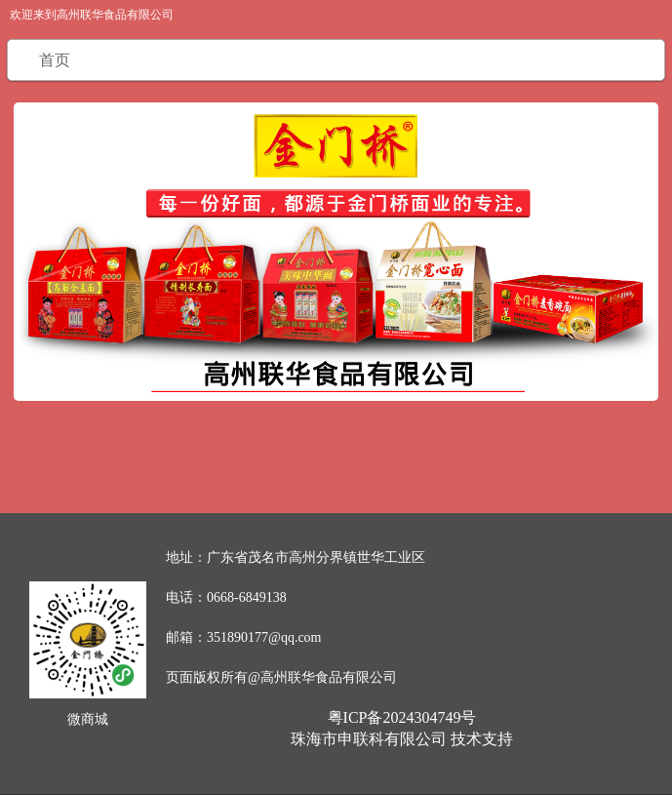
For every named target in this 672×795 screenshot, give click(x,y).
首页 (55, 60)
